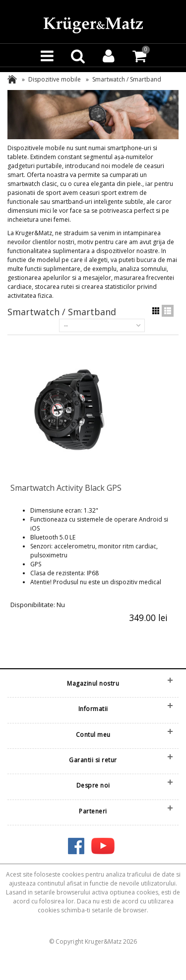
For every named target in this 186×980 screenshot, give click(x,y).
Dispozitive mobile (55, 79)
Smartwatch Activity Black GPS (66, 488)
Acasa (12, 79)
